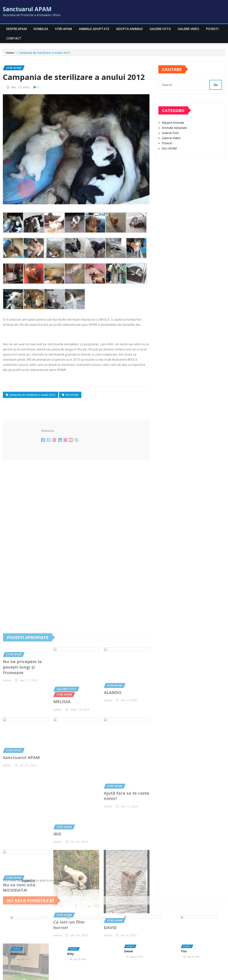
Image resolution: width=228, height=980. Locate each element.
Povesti (212, 29)
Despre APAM (17, 29)
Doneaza (41, 29)
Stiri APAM (64, 29)
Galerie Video (188, 29)
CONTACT (14, 38)
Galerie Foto (160, 29)
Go (216, 91)
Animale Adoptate (94, 29)
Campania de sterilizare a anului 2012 (44, 54)
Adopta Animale (129, 29)
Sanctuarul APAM (27, 9)
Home (10, 54)
